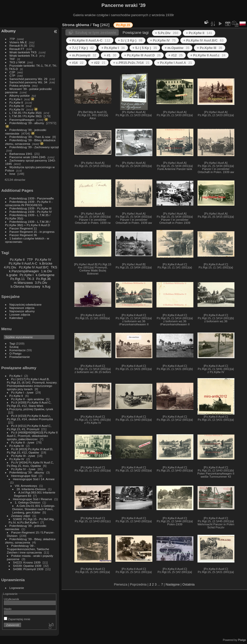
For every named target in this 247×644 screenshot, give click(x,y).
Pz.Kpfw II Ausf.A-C (23, 263)
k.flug (47, 286)
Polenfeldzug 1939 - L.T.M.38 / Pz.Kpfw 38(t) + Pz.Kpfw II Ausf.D (28, 223)
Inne (12, 174)
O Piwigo (16, 353)
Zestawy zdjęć (21, 516)
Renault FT (17, 49)
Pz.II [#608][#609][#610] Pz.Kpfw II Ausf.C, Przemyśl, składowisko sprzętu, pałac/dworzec (32, 436)
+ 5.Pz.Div (167, 33)
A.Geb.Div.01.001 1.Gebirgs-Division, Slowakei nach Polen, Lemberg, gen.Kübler (34, 509)
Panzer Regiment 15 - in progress (32, 232)
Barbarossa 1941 (21, 154)
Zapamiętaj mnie (17, 619)
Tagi (12, 343)
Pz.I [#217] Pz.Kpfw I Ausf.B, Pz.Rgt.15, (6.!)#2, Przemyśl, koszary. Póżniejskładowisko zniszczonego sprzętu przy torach (32, 384)
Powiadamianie (20, 357)
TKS (54, 267)
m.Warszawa (23, 283)
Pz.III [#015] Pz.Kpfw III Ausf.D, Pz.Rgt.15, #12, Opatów (30, 451)
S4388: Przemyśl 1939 (28, 569)
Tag (96, 25)
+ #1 (110, 55)
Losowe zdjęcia (20, 314)
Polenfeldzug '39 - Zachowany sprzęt (34, 147)
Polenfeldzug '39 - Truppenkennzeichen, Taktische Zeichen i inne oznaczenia (28, 549)
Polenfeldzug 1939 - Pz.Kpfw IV (31, 212)
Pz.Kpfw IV (17, 109)
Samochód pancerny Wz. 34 (28, 82)
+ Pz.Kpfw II (199, 33)
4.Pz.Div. (10, 267)
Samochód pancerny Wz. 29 (28, 79)
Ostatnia (189, 584)
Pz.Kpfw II (16, 102)
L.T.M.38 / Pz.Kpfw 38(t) (26, 116)
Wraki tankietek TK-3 (23, 56)
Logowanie (17, 588)
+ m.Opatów (177, 48)
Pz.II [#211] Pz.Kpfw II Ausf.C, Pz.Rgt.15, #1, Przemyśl (29, 427)
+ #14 (76, 63)
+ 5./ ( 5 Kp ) (145, 48)
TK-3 (31, 279)
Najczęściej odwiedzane (26, 304)
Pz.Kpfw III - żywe (23, 456)
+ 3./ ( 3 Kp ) (130, 40)
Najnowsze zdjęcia (22, 308)
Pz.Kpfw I (16, 99)
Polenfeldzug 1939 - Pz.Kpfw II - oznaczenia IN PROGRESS (29, 203)
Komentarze (18, 350)
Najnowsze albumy (22, 311)
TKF (12, 59)
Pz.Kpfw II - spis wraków (28, 399)
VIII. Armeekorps (26, 486)
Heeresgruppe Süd (24, 476)
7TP (12, 39)
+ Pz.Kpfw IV (163, 40)
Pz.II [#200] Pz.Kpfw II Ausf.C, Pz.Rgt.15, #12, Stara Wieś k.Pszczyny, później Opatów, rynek (30, 406)
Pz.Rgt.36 (43, 279)
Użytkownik (12, 599)
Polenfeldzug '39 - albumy (27, 123)
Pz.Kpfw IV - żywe (23, 469)
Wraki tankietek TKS (23, 52)
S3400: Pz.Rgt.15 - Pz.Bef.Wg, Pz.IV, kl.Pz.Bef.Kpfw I (32, 521)
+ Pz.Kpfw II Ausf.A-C (90, 40)
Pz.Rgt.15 (123, 25)
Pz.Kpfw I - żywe (22, 392)
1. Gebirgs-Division (28, 502)
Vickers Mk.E (18, 42)
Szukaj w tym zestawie (96, 32)
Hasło (8, 609)
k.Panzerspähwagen (24, 271)
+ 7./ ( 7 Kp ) (81, 48)
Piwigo (242, 640)
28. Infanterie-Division (31, 489)
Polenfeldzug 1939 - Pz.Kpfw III (31, 208)
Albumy (8, 31)
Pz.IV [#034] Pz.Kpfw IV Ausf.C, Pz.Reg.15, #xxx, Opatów (30, 464)
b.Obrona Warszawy (26, 286)
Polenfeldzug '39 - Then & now (30, 137)
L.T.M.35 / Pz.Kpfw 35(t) (26, 113)
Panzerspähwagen (22, 120)
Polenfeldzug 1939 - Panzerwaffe (32, 198)
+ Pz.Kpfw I (113, 48)
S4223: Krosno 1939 (27, 562)
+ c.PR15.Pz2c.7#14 (131, 63)
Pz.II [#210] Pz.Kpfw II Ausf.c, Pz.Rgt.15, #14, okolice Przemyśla (30, 417)
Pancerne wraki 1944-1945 (28, 157)
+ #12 (175, 55)
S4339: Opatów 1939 (27, 566)
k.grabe (12, 275)
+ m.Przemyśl (83, 55)
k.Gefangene (45, 275)
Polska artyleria (20, 85)
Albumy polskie (20, 95)
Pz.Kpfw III (17, 106)
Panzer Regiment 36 (23, 235)
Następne (173, 584)
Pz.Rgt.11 (17, 279)
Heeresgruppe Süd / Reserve (33, 499)
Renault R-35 (18, 46)
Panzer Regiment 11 (23, 228)
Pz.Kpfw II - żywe (23, 442)
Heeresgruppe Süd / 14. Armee (34, 479)
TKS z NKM (17, 62)
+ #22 (98, 63)
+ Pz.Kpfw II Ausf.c (208, 55)
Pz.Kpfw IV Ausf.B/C (34, 267)
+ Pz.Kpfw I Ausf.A (175, 63)
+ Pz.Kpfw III (210, 48)
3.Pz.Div (41, 283)
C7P (12, 76)
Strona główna (76, 25)
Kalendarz (16, 318)
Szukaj (14, 347)
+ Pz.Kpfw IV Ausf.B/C (204, 40)
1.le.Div (47, 271)
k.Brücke (46, 263)
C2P (12, 72)
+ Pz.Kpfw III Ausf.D (142, 55)
